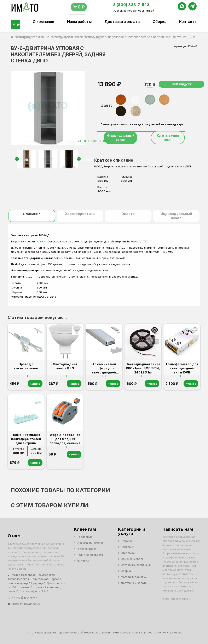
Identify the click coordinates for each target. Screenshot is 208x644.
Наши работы (79, 22)
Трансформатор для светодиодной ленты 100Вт (182, 368)
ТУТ (145, 241)
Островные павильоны (136, 565)
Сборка (160, 22)
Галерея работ (86, 549)
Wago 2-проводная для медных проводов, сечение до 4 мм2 (65, 439)
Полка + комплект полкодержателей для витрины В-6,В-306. (26, 439)
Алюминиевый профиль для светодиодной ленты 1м (104, 368)
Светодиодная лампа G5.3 (65, 366)
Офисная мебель (132, 559)
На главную (85, 537)
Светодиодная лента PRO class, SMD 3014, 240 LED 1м (143, 368)
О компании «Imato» (90, 543)
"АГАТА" (41, 241)
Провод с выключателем (26, 366)
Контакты (188, 22)
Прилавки (127, 547)
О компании (43, 22)
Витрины (126, 541)
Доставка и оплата (122, 22)
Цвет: (106, 105)
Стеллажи (128, 553)
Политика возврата (90, 555)
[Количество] (151, 84)
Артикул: (180, 46)
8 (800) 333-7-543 (131, 5)
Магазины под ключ (134, 577)
